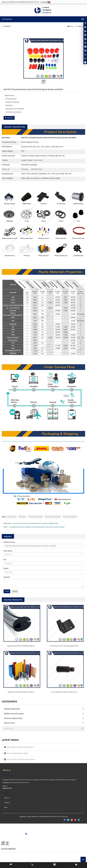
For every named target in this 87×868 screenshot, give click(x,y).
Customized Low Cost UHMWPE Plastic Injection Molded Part (35, 523)
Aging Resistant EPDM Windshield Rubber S (21, 646)
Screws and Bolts (70, 517)
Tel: (5, 560)
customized (11, 517)
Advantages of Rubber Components (18, 747)
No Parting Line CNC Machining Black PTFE (64, 646)
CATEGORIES (7, 19)
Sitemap (65, 817)
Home (71, 26)
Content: (7, 577)
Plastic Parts (9, 723)
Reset (15, 591)
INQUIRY (9, 118)
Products (80, 26)
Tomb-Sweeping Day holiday (16, 753)
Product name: (9, 542)
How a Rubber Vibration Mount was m (19, 759)
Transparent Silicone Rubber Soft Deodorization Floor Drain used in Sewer (37, 527)
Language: (45, 2)
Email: (6, 568)
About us (6, 798)
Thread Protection (35, 517)
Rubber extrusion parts (14, 714)
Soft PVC (22, 517)
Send (7, 591)
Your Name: (8, 551)
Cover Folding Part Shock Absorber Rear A (64, 692)
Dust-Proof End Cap (53, 517)
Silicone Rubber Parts (13, 718)
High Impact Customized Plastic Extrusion (21, 692)
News (5, 807)
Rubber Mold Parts (12, 709)
